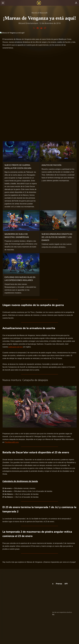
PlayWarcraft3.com (12, 442)
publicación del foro (16, 347)
